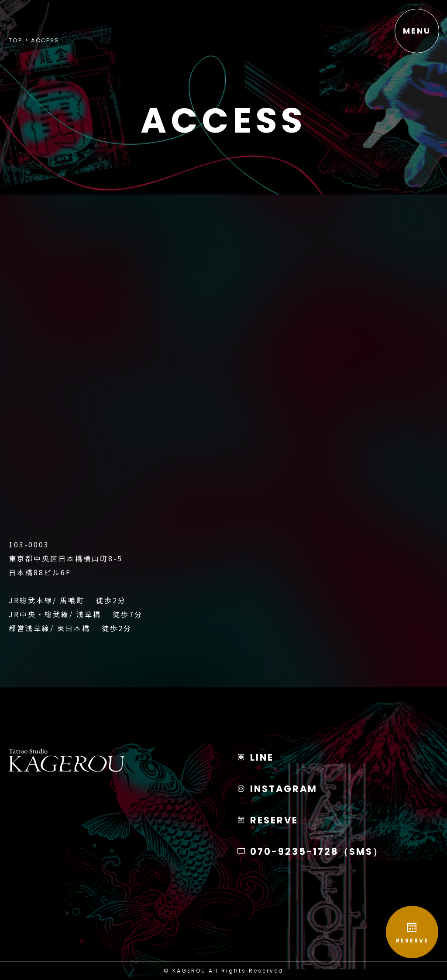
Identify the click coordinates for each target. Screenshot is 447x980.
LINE (255, 757)
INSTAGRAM (277, 789)
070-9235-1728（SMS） (310, 852)
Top (16, 40)
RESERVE (412, 933)
